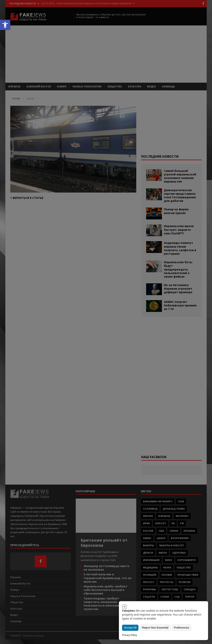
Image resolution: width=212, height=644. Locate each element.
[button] (5, 25)
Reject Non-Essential (155, 628)
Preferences (181, 628)
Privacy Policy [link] (130, 635)
